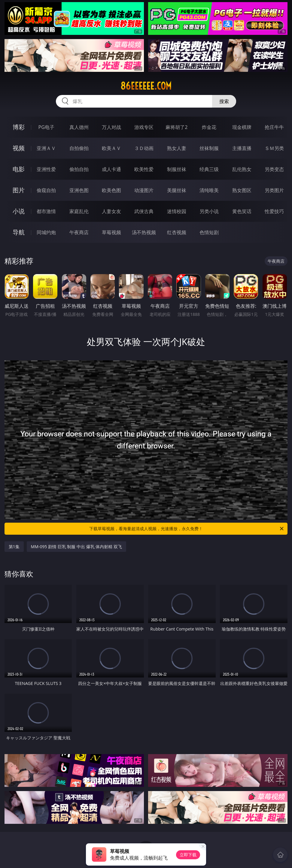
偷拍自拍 (79, 169)
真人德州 (79, 127)
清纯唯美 (209, 190)
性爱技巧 (274, 211)
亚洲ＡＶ (46, 148)
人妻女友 (111, 211)
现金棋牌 (242, 127)
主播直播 (242, 148)
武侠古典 (144, 211)
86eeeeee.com (146, 86)
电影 (19, 169)
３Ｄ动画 (144, 148)
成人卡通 (111, 169)
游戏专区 (144, 127)
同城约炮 (46, 232)
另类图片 (274, 190)
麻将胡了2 (176, 127)
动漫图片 (144, 190)
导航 (19, 232)
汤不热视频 (144, 232)
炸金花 (209, 127)
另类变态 (274, 169)
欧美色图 (111, 190)
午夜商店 (79, 232)
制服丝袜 (177, 169)
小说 (19, 211)
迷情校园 (177, 211)
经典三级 (209, 169)
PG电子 (46, 127)
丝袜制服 (209, 148)
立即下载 (188, 855)
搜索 (224, 101)
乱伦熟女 (242, 169)
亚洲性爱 (46, 169)
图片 (19, 190)
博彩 (19, 127)
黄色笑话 (242, 211)
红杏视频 (177, 232)
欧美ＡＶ (111, 148)
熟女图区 (242, 190)
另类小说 (209, 211)
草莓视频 (111, 232)
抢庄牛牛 (274, 127)
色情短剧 (209, 232)
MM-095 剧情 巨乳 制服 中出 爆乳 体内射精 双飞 (76, 547)
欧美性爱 (144, 169)
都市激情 (46, 211)
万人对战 (111, 127)
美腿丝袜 (177, 190)
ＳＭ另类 (274, 148)
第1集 (14, 547)
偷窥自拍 (46, 190)
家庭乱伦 (79, 211)
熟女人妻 (177, 148)
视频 (19, 148)
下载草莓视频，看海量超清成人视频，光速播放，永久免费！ (187, 529)
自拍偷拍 (79, 148)
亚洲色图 (79, 190)
